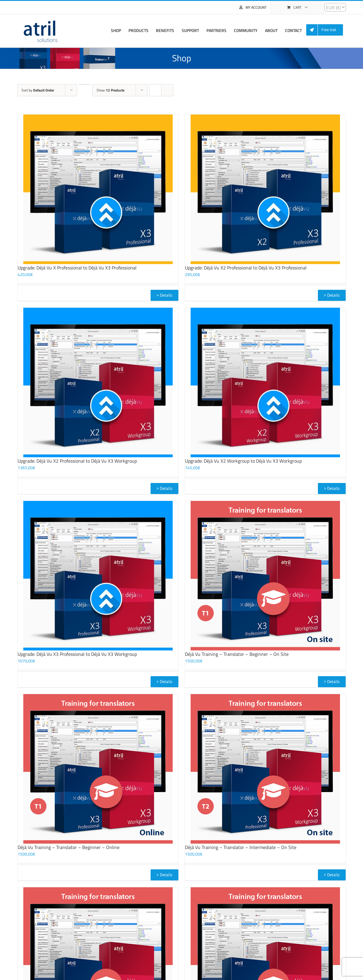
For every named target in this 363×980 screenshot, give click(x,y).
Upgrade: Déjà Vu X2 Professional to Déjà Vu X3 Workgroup (77, 461)
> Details (164, 295)
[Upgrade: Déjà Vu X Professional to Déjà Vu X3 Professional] (98, 189)
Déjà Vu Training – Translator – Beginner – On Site (237, 654)
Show (111, 90)
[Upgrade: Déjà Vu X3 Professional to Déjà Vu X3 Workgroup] (98, 576)
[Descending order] (85, 84)
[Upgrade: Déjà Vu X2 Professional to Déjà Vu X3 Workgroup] (98, 382)
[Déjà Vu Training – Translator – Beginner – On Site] (265, 576)
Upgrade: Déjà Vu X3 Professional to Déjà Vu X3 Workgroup (77, 654)
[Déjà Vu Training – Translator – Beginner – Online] (98, 769)
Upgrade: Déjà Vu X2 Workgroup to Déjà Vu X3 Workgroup (243, 461)
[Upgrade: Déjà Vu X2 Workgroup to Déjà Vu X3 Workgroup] (265, 382)
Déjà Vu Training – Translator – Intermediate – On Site (241, 847)
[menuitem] (327, 30)
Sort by (38, 90)
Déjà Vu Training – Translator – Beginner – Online (69, 847)
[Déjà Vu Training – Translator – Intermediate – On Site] (265, 769)
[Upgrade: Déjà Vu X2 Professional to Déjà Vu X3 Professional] (265, 189)
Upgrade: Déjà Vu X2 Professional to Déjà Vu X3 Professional (246, 268)
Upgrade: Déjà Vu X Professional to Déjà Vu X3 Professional (77, 268)
